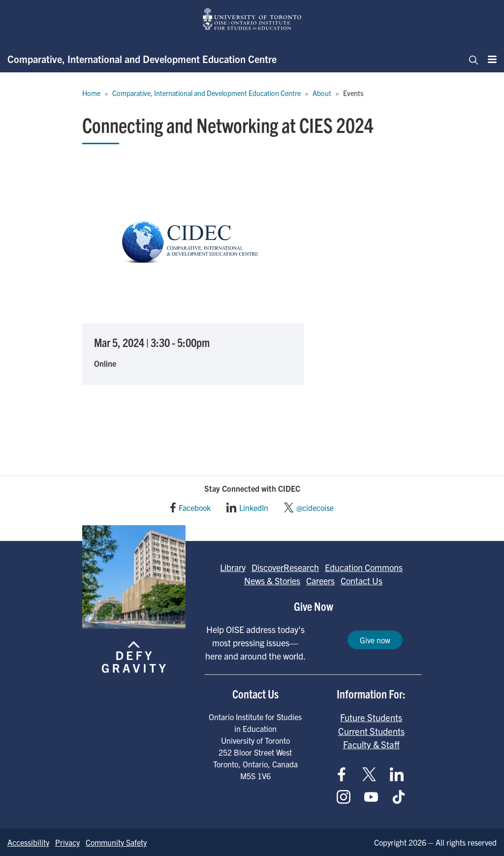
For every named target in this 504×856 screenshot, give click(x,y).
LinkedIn (254, 507)
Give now (375, 640)
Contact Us (362, 581)
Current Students (371, 731)
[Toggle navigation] (471, 59)
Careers (320, 581)
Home (91, 93)
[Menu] (489, 59)
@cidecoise (315, 507)
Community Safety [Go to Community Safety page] (116, 842)
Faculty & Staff (371, 744)
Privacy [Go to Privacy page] (67, 842)
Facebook (195, 507)
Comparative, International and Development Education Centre (142, 59)
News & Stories (272, 581)
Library (233, 567)
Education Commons (364, 567)
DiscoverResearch (285, 567)
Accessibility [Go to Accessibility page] (28, 842)
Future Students (371, 717)
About (322, 93)
